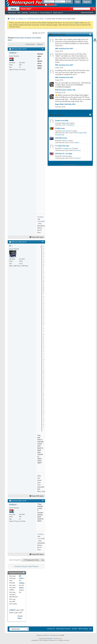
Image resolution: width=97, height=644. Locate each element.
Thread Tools (30, 44)
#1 (43, 49)
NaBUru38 (65, 123)
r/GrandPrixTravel (44, 221)
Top (43, 560)
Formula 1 (78, 150)
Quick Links (57, 13)
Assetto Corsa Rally (62, 121)
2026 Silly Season (61, 138)
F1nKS (63, 156)
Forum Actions (45, 13)
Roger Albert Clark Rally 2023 (65, 104)
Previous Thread (21, 566)
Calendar (25, 13)
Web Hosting (83, 629)
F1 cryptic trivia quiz (62, 146)
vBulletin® (50, 638)
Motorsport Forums (63, 629)
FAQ (19, 13)
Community (33, 13)
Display (39, 44)
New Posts (12, 13)
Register (87, 2)
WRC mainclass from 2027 (64, 49)
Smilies (22, 583)
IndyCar (77, 142)
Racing (21, 19)
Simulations (71, 125)
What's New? (26, 9)
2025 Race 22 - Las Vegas (64, 154)
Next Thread (33, 566)
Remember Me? (51, 5)
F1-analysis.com (67, 148)
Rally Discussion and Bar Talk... (66, 90)
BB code (21, 577)
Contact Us (51, 629)
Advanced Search (87, 12)
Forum (14, 9)
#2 (43, 242)
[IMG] (21, 588)
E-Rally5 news (60, 128)
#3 (43, 500)
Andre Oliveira (66, 131)
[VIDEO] (12, 610)
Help (78, 2)
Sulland (64, 141)
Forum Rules (20, 617)
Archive (74, 629)
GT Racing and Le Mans (35, 19)
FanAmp (40, 217)
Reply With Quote (37, 237)
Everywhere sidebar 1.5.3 (70, 165)
